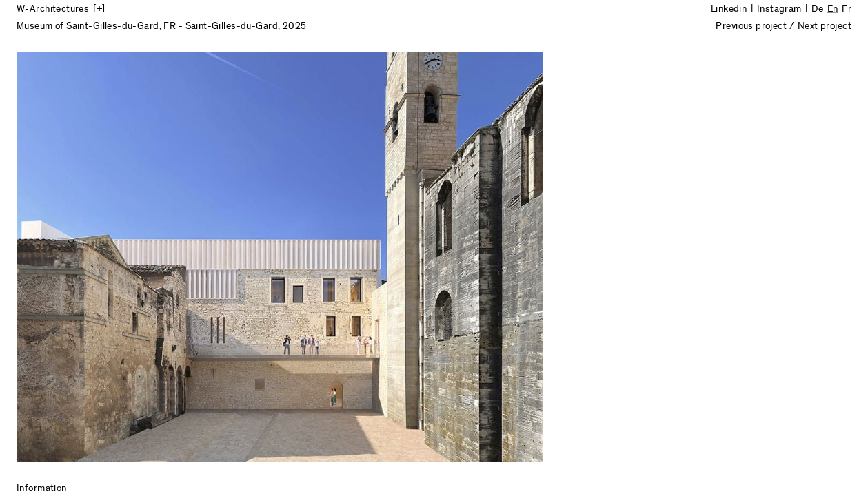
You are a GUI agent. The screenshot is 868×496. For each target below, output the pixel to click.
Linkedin (729, 10)
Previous (225, 257)
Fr (847, 10)
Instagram (779, 10)
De (817, 10)
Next (643, 257)
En (833, 10)
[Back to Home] (130, 10)
